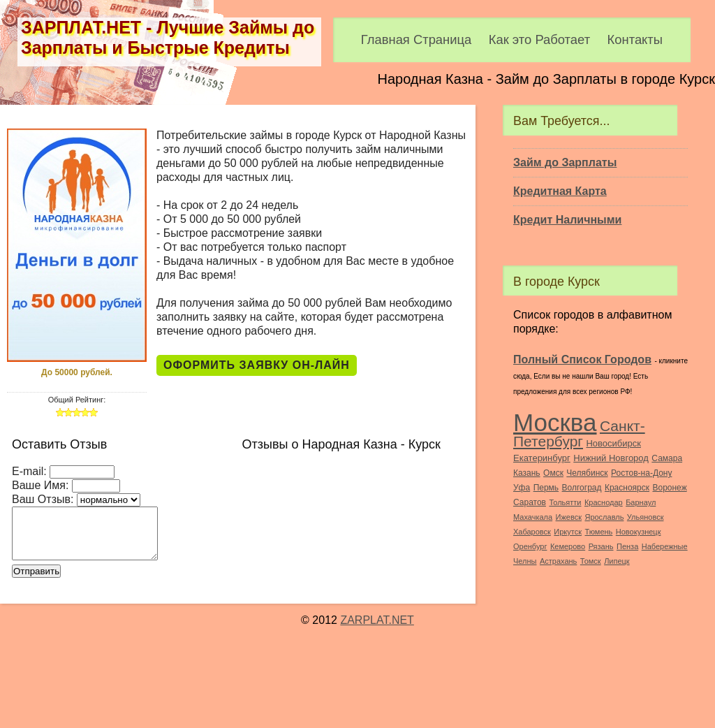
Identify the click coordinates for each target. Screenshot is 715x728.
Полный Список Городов (582, 359)
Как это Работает (539, 39)
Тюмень (598, 532)
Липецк (617, 561)
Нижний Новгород (611, 458)
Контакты (635, 39)
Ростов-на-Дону (641, 473)
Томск (591, 561)
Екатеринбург (542, 458)
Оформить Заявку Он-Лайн (257, 365)
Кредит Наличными (567, 220)
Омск (553, 473)
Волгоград (582, 488)
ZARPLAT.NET (377, 621)
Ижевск (569, 517)
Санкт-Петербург (579, 434)
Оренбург (530, 546)
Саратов (530, 502)
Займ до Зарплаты (565, 162)
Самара (667, 458)
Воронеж (669, 488)
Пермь (546, 488)
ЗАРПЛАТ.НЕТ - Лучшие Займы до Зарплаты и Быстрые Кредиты (168, 37)
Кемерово (568, 546)
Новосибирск (613, 443)
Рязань (601, 546)
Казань (527, 473)
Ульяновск (646, 517)
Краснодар (604, 502)
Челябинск (587, 473)
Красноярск (627, 488)
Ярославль (604, 517)
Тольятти (565, 502)
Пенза (627, 546)
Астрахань (558, 561)
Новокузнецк (639, 532)
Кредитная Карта (560, 191)
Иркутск (568, 532)
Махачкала (533, 517)
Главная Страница (416, 39)
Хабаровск (532, 532)
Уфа (522, 488)
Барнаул (641, 502)
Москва (555, 422)
